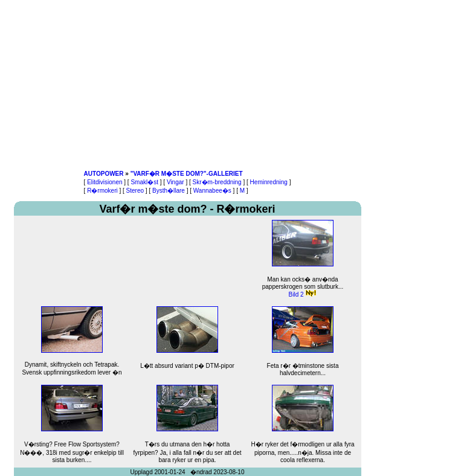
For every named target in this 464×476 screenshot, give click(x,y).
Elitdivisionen (105, 182)
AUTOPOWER (104, 174)
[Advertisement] (187, 85)
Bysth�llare (169, 191)
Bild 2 (296, 294)
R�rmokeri (102, 191)
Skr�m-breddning (217, 182)
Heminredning (269, 182)
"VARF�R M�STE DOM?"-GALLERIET (187, 174)
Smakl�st (144, 182)
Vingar (176, 182)
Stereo (135, 191)
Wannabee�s (212, 191)
